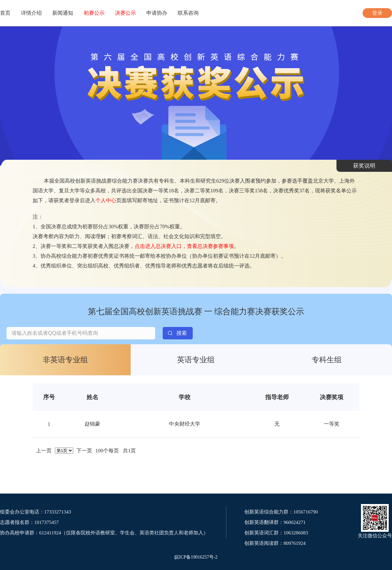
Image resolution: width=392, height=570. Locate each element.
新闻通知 (63, 13)
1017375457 (47, 522)
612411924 (50, 533)
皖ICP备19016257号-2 (196, 557)
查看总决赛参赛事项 (210, 246)
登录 (377, 13)
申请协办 (157, 13)
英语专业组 (196, 360)
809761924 (295, 543)
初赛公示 (94, 13)
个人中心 (106, 200)
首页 (5, 13)
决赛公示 (125, 13)
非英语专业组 (65, 360)
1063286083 (296, 533)
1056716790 (306, 512)
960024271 (295, 522)
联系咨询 (188, 13)
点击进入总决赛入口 (158, 246)
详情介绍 (31, 13)
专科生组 (327, 360)
